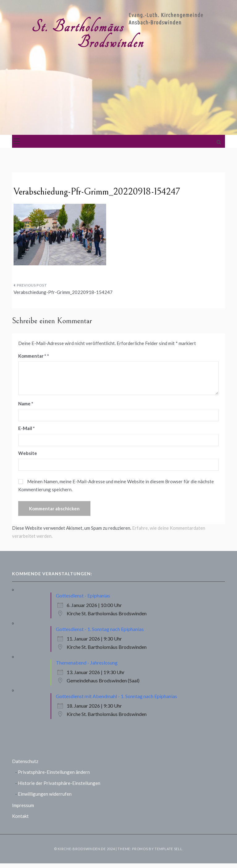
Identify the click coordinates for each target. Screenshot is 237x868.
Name (26, 404)
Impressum (23, 805)
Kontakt (20, 816)
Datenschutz (25, 761)
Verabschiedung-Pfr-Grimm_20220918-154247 (63, 292)
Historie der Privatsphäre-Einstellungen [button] (59, 783)
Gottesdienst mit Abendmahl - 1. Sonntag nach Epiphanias (116, 696)
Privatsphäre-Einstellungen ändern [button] (54, 772)
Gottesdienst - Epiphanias (83, 595)
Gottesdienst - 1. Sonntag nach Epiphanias (100, 629)
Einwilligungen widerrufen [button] (45, 794)
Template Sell (168, 849)
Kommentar (32, 356)
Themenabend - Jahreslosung (87, 663)
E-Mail (27, 428)
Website (28, 453)
